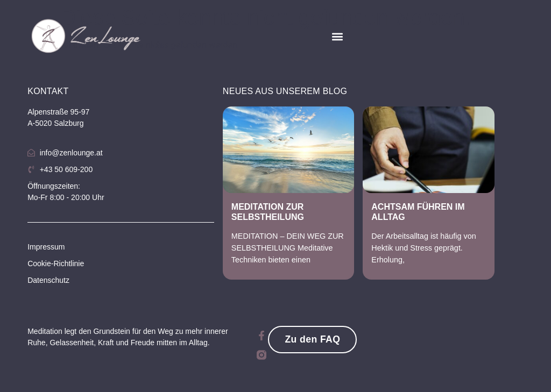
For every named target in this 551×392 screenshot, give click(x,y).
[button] (338, 37)
